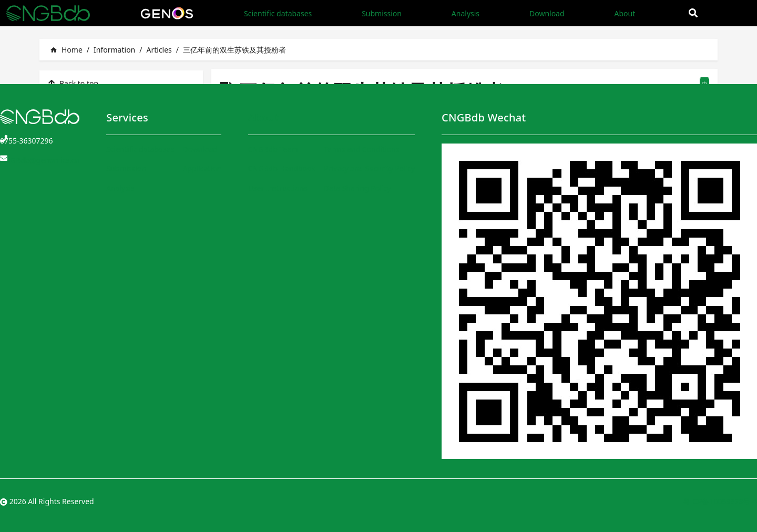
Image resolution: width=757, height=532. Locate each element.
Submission (382, 13)
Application (202, 168)
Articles (159, 50)
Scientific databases (278, 13)
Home (66, 50)
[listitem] (121, 83)
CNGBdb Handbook (282, 168)
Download (547, 13)
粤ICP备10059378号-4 (720, 501)
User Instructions (278, 188)
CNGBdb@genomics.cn (40, 160)
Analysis (466, 13)
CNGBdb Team (273, 149)
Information (114, 50)
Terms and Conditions (361, 149)
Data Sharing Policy (357, 188)
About (625, 13)
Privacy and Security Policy (369, 168)
